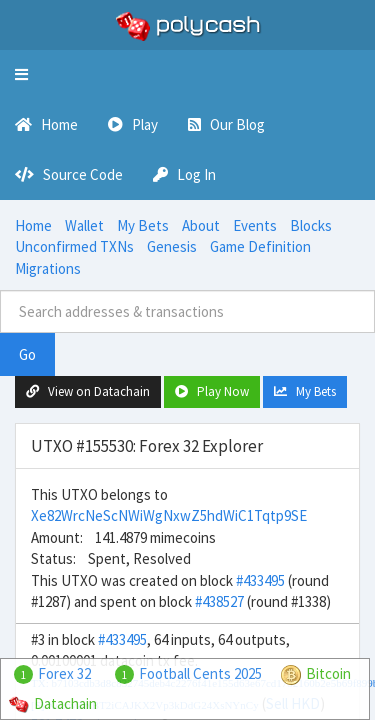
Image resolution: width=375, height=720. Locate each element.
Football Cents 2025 (200, 673)
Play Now (212, 391)
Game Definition (260, 246)
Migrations (48, 268)
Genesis (172, 246)
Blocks (311, 225)
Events (255, 225)
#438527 (219, 601)
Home (33, 225)
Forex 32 (64, 673)
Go (27, 354)
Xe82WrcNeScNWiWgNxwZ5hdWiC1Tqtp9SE (169, 515)
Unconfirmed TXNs (74, 246)
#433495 (260, 580)
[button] (21, 75)
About (201, 225)
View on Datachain (88, 391)
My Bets (143, 225)
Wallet (84, 225)
